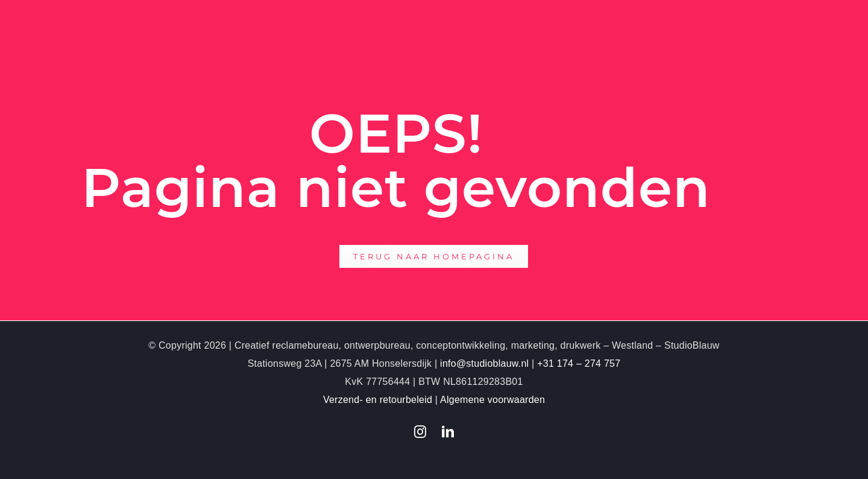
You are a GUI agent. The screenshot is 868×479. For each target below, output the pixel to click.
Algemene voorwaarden (492, 400)
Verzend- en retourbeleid (378, 400)
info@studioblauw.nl (484, 363)
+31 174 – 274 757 (579, 363)
